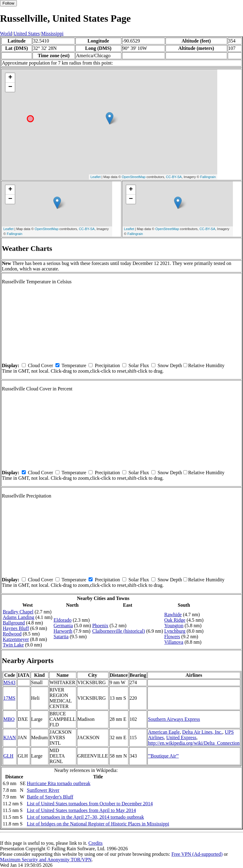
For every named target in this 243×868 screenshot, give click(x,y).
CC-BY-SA (174, 177)
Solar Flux (139, 365)
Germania (63, 626)
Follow (8, 3)
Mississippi (52, 34)
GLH (8, 756)
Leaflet (95, 177)
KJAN (10, 738)
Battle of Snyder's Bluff (50, 797)
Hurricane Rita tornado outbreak (59, 783)
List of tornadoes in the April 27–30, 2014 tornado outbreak (85, 817)
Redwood (12, 634)
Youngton (174, 626)
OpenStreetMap (134, 177)
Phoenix (100, 626)
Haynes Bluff (16, 628)
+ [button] (10, 78)
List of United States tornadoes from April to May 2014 (82, 810)
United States (27, 34)
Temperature (74, 365)
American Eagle (164, 732)
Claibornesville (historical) (119, 631)
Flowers (172, 637)
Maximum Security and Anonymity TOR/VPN (46, 860)
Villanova (174, 642)
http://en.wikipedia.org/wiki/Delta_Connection (194, 743)
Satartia (61, 637)
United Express (181, 738)
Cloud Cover (40, 365)
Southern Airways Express (174, 719)
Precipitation (107, 365)
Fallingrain (208, 177)
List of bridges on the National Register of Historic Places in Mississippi (98, 824)
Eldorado (63, 620)
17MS (9, 698)
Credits (95, 843)
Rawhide (173, 615)
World (6, 34)
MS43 (9, 682)
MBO (9, 719)
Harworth (63, 631)
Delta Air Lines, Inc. (202, 732)
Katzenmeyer (16, 639)
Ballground (14, 623)
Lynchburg (175, 631)
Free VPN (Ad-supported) (197, 854)
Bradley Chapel (18, 612)
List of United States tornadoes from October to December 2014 (90, 804)
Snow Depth (170, 365)
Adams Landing (19, 617)
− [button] (10, 87)
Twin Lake (13, 645)
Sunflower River (43, 790)
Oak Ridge (175, 620)
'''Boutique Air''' (163, 756)
